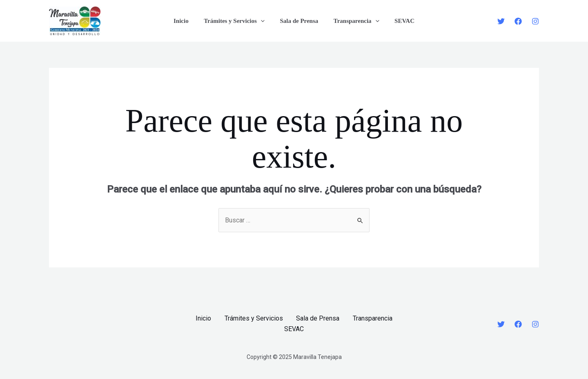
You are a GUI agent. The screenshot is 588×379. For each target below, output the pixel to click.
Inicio (187, 21)
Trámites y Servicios (237, 21)
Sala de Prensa (299, 21)
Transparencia (353, 21)
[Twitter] (501, 21)
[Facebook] (518, 21)
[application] (264, 21)
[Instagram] (535, 21)
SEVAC (398, 21)
